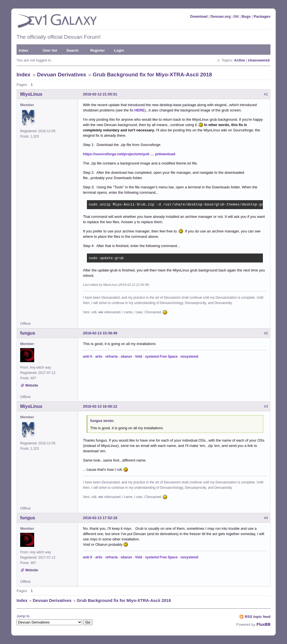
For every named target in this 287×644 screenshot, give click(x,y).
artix (99, 357)
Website (32, 385)
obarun (127, 357)
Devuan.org (221, 16)
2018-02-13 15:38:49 (100, 333)
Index (24, 50)
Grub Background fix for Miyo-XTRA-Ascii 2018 (152, 75)
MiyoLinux (31, 94)
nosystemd (189, 357)
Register (98, 50)
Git (236, 16)
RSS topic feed (258, 617)
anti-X (88, 357)
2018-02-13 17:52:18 (100, 518)
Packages (262, 16)
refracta (112, 357)
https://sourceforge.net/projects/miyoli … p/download (129, 154)
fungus (28, 333)
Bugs (246, 16)
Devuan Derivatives (62, 75)
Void (139, 357)
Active (239, 60)
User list (50, 50)
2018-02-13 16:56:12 (100, 406)
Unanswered (259, 60)
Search (72, 50)
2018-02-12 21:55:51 (100, 94)
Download (199, 16)
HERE (140, 110)
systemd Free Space (161, 357)
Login (119, 50)
